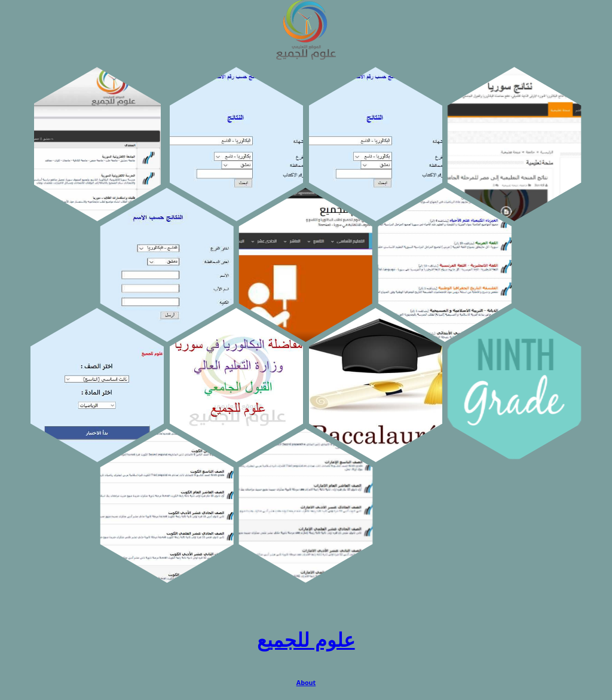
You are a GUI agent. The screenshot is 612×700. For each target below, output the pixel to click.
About (306, 683)
